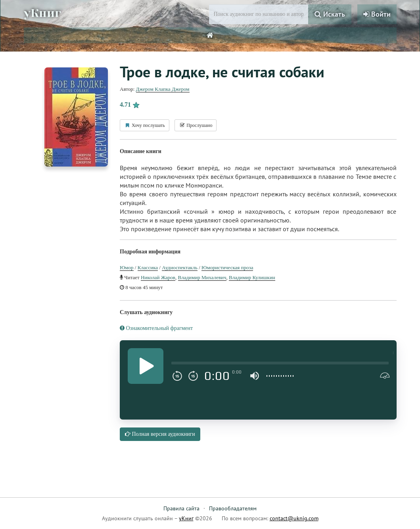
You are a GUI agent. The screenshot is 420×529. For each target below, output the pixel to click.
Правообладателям (233, 508)
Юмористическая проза (227, 267)
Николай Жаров (158, 277)
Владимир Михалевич (202, 277)
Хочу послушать (145, 125)
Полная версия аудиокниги (160, 434)
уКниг (42, 13)
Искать (330, 14)
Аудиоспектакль (180, 267)
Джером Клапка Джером (163, 89)
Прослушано (196, 125)
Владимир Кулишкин (252, 277)
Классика (148, 267)
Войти (377, 14)
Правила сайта (181, 508)
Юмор (127, 267)
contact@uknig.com (294, 518)
